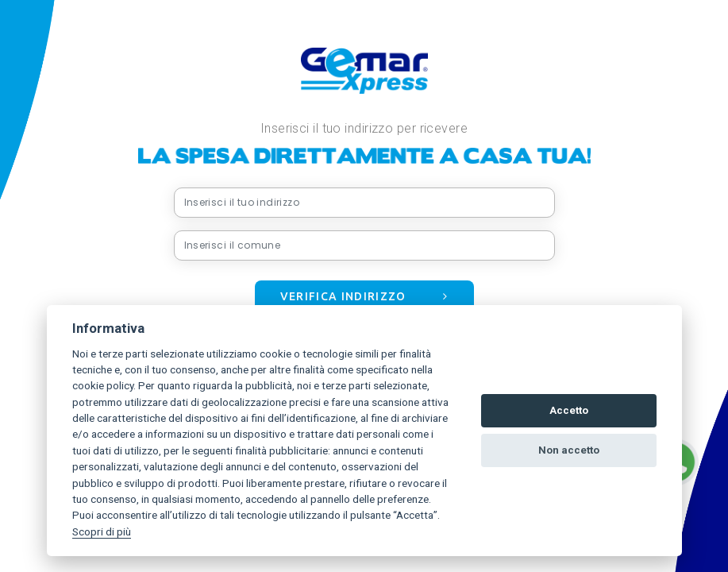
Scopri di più (102, 531)
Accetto (569, 410)
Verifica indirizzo (364, 296)
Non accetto (569, 450)
